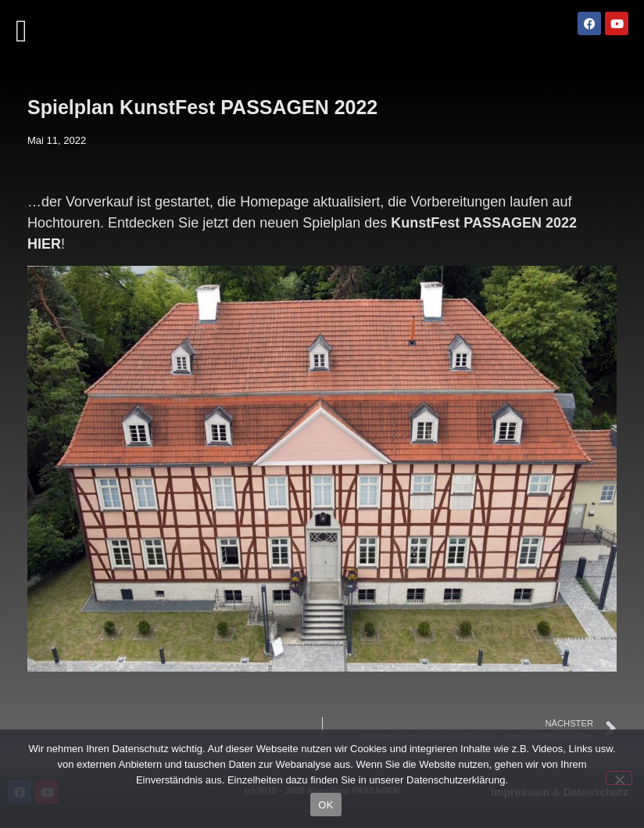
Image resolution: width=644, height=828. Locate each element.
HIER (44, 244)
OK (326, 805)
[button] (21, 31)
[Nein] (619, 778)
